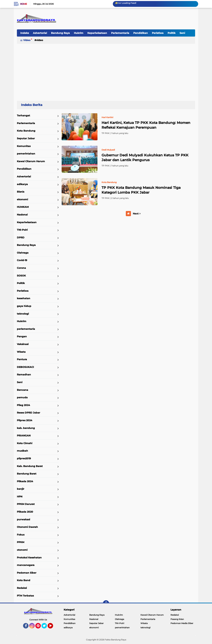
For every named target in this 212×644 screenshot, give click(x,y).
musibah (22, 451)
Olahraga (23, 253)
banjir (21, 489)
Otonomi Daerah (27, 527)
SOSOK (21, 276)
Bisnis (21, 192)
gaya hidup (24, 306)
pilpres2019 (24, 458)
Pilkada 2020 (25, 512)
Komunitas (24, 146)
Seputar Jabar (26, 138)
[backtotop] (106, 603)
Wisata (21, 352)
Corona (21, 268)
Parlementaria (120, 33)
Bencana (23, 390)
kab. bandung (26, 428)
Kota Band (24, 580)
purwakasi (23, 519)
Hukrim (79, 33)
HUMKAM (23, 207)
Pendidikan (141, 33)
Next (137, 214)
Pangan (22, 336)
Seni (182, 33)
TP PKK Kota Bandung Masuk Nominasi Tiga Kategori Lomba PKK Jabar (141, 190)
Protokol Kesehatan (29, 558)
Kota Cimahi (25, 443)
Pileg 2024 (23, 405)
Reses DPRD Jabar (29, 413)
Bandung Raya (60, 33)
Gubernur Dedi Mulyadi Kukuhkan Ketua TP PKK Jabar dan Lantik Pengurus (145, 158)
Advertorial (40, 33)
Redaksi (22, 588)
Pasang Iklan (177, 619)
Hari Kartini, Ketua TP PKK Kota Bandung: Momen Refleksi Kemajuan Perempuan (146, 125)
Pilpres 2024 (25, 420)
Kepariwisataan (97, 33)
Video (27, 40)
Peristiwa (158, 33)
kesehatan (24, 298)
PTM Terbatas (25, 596)
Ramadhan (24, 375)
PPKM (21, 542)
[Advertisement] (106, 71)
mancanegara (26, 565)
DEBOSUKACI (25, 367)
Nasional (22, 215)
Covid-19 (22, 260)
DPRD (21, 238)
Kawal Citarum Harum (31, 161)
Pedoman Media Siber (182, 623)
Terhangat (23, 116)
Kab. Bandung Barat (30, 466)
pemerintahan (26, 154)
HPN (20, 497)
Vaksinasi (23, 344)
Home (23, 4)
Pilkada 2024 (25, 481)
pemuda (22, 397)
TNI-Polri (22, 230)
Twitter (46, 627)
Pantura (22, 359)
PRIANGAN (24, 436)
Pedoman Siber (27, 573)
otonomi (22, 550)
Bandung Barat (27, 474)
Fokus (21, 535)
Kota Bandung (26, 131)
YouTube (53, 627)
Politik (172, 33)
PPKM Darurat (26, 504)
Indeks (25, 33)
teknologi (23, 314)
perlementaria (26, 329)
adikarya (22, 184)
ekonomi (22, 199)
